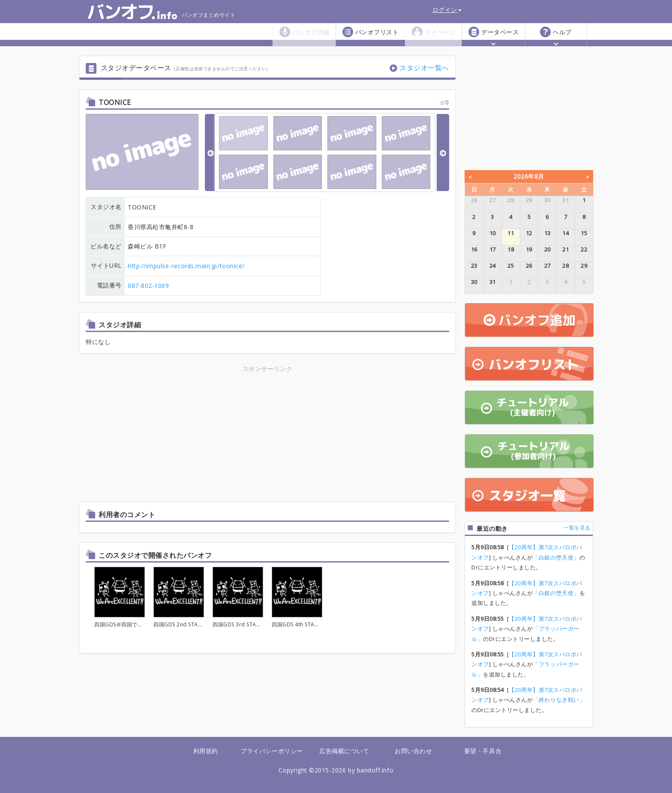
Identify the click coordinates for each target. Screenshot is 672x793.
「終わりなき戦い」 (559, 700)
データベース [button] (500, 37)
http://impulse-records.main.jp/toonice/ (186, 266)
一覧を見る (577, 528)
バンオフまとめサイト (161, 12)
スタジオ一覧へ (424, 68)
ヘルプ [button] (562, 37)
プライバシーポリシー (271, 751)
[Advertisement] (192, 434)
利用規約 (206, 751)
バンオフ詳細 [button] (311, 37)
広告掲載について (344, 751)
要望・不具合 (483, 751)
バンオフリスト (377, 32)
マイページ (440, 32)
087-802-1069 (148, 286)
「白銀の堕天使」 (556, 557)
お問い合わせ (413, 751)
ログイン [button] (447, 10)
